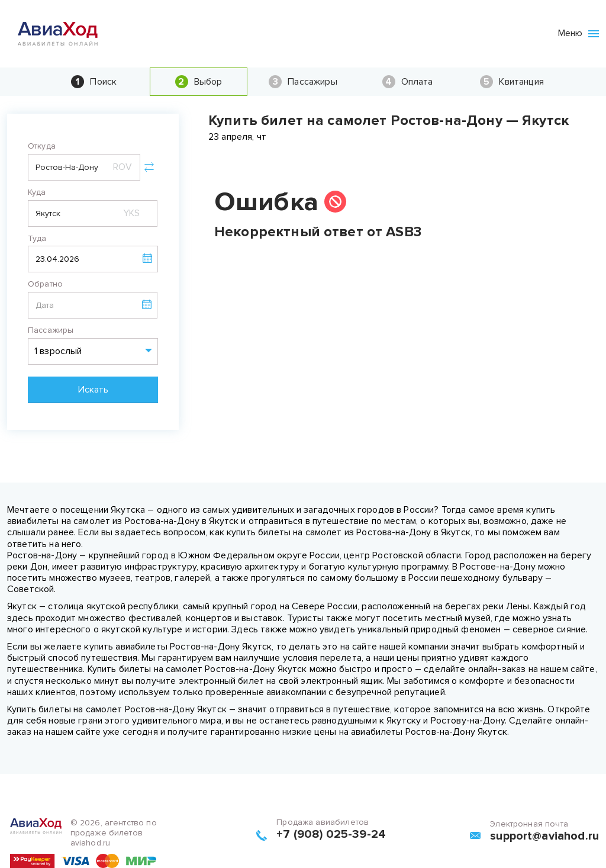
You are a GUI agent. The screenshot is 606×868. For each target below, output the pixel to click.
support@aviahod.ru (544, 836)
